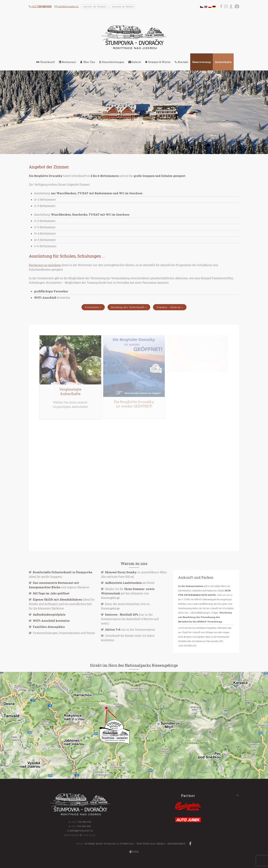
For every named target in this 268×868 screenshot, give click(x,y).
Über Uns (88, 62)
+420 (41, 6)
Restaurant (68, 62)
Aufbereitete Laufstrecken (123, 583)
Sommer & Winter (158, 62)
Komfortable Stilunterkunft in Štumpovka (63, 572)
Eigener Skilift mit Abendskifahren (58, 599)
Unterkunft (46, 62)
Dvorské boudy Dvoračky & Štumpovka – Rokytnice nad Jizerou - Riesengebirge (135, 844)
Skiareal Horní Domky (121, 572)
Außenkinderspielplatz (49, 614)
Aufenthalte (223, 62)
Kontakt (182, 62)
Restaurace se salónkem (45, 265)
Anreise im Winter (123, 7)
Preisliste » (93, 307)
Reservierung (202, 62)
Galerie (135, 62)
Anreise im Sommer (95, 7)
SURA (134, 852)
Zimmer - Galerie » (170, 307)
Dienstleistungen (112, 62)
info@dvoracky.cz (68, 6)
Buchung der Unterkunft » (129, 307)
